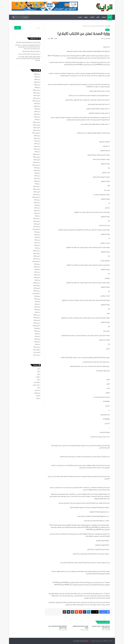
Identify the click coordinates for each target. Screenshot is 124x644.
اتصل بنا (80, 17)
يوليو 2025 (37, 104)
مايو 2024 (37, 141)
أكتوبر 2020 (37, 256)
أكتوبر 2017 (37, 352)
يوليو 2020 (37, 264)
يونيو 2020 (37, 267)
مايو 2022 (37, 205)
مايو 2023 (37, 173)
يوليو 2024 (37, 136)
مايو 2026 (37, 77)
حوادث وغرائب (36, 385)
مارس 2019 (37, 307)
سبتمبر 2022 (36, 195)
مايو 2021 (37, 237)
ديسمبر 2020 (36, 251)
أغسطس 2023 (36, 165)
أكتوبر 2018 (37, 320)
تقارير (38, 380)
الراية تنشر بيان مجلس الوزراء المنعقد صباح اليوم (28, 42)
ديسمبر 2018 (37, 315)
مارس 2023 (37, 179)
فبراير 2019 (37, 310)
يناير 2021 (37, 248)
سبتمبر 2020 (36, 259)
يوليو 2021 (37, 232)
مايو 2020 (37, 270)
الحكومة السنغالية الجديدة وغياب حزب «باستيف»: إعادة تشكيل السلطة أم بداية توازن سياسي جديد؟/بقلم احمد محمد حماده (27, 47)
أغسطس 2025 (36, 101)
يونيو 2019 (37, 299)
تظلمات (92, 17)
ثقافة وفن (37, 382)
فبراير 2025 (37, 117)
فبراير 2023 (37, 181)
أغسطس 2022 (36, 197)
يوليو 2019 (37, 296)
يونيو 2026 (37, 74)
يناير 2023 (37, 184)
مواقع (86, 17)
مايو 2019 (37, 302)
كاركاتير (38, 396)
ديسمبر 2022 (36, 187)
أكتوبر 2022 (37, 192)
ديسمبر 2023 (36, 154)
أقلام (98, 17)
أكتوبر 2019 (37, 288)
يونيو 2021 (37, 235)
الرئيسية (107, 26)
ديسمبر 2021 (37, 219)
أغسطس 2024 (36, 133)
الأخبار (110, 17)
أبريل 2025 (37, 112)
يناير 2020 (37, 280)
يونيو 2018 (37, 331)
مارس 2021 (37, 243)
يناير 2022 (37, 216)
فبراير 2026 (37, 85)
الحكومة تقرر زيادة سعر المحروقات (31, 51)
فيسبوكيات (37, 393)
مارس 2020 (37, 275)
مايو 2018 (37, 334)
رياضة (38, 388)
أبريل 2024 (37, 144)
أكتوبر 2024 (37, 128)
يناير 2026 (37, 88)
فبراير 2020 (37, 278)
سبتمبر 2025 (36, 98)
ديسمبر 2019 (37, 283)
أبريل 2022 (37, 208)
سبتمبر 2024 (36, 130)
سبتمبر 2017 (37, 355)
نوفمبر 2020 (36, 253)
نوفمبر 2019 (37, 286)
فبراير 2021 (37, 245)
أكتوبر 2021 (37, 224)
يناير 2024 (37, 152)
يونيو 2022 (37, 203)
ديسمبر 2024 (36, 122)
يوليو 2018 (37, 328)
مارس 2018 (37, 339)
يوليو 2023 (37, 168)
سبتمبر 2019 (37, 291)
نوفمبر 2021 (37, 221)
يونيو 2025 (37, 106)
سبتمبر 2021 (37, 227)
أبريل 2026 (37, 80)
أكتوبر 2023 (37, 160)
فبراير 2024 (37, 149)
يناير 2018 (37, 344)
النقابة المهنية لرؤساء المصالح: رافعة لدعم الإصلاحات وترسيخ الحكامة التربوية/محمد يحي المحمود (28, 59)
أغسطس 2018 (36, 326)
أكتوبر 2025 (37, 96)
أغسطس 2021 (36, 229)
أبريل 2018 (37, 336)
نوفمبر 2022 (36, 189)
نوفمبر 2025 (36, 93)
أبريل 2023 (37, 176)
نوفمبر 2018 (37, 318)
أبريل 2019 (37, 304)
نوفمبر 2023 (36, 157)
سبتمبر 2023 (36, 162)
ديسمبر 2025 (36, 90)
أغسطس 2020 (36, 261)
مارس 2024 (37, 146)
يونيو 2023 (37, 170)
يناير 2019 (37, 312)
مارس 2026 (37, 82)
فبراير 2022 (37, 213)
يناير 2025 (37, 120)
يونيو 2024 (37, 138)
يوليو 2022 (37, 200)
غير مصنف (37, 390)
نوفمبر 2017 (37, 350)
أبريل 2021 (37, 240)
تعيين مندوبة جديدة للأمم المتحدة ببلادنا (29, 54)
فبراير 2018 (37, 342)
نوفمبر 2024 (36, 125)
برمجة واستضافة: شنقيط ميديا (81, 641)
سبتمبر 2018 (37, 323)
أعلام (38, 369)
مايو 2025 (37, 109)
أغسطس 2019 (36, 294)
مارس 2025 (37, 114)
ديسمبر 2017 (37, 347)
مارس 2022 (37, 211)
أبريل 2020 (37, 272)
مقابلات (104, 17)
